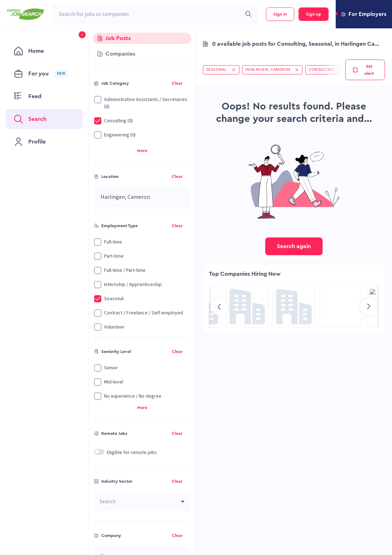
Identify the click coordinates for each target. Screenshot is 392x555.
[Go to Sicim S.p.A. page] (247, 307)
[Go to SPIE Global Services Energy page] (341, 307)
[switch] (99, 452)
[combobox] (147, 14)
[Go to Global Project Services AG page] (294, 307)
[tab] (142, 38)
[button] (364, 14)
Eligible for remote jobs (132, 453)
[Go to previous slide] (219, 307)
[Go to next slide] (369, 307)
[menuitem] (44, 51)
